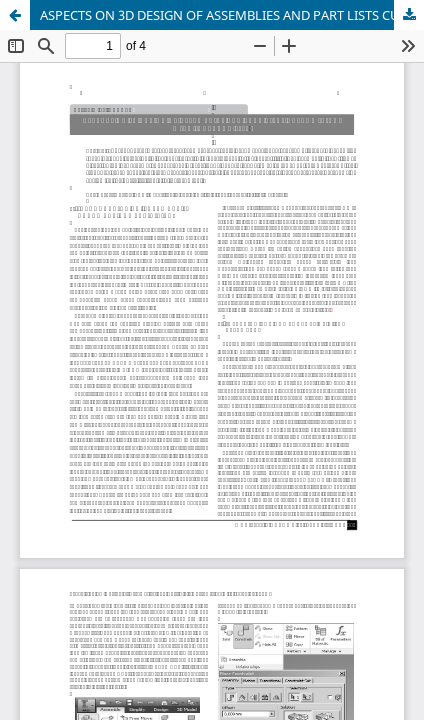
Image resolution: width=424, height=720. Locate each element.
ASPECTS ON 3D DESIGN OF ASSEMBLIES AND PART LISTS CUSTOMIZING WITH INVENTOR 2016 (232, 15)
